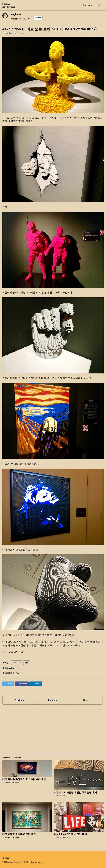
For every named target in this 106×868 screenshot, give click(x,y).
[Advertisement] (53, 732)
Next (86, 700)
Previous (19, 700)
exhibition (17, 663)
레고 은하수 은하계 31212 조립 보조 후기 (24, 779)
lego (27, 663)
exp (19, 668)
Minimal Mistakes (35, 862)
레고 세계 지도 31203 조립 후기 (19, 834)
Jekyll (25, 862)
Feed (6, 858)
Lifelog (9, 5)
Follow (38, 18)
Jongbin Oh (16, 14)
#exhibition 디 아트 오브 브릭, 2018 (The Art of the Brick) (50, 29)
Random (87, 5)
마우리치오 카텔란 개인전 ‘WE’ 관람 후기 (75, 792)
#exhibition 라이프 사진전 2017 (71, 834)
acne (16, 635)
